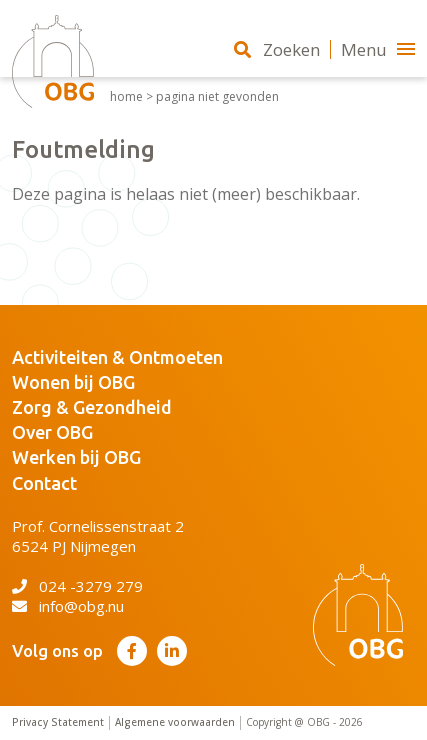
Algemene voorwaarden (175, 722)
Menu (378, 49)
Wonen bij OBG (73, 382)
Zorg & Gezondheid (92, 407)
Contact (44, 483)
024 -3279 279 (77, 586)
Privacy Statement (58, 722)
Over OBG (52, 432)
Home (126, 97)
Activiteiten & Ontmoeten (117, 357)
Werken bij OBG (76, 457)
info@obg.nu (68, 606)
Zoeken (277, 49)
